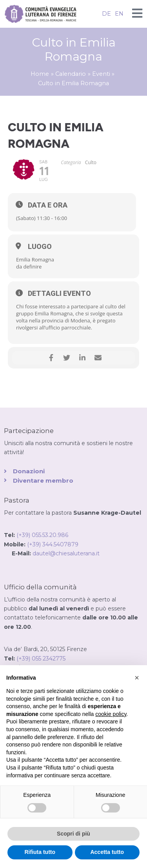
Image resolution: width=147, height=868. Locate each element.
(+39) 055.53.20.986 (42, 535)
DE (106, 14)
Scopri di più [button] (73, 834)
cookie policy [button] (111, 714)
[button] (137, 678)
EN (119, 14)
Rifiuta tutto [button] (40, 852)
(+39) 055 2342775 (41, 659)
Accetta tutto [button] (107, 852)
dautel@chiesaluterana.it (66, 553)
